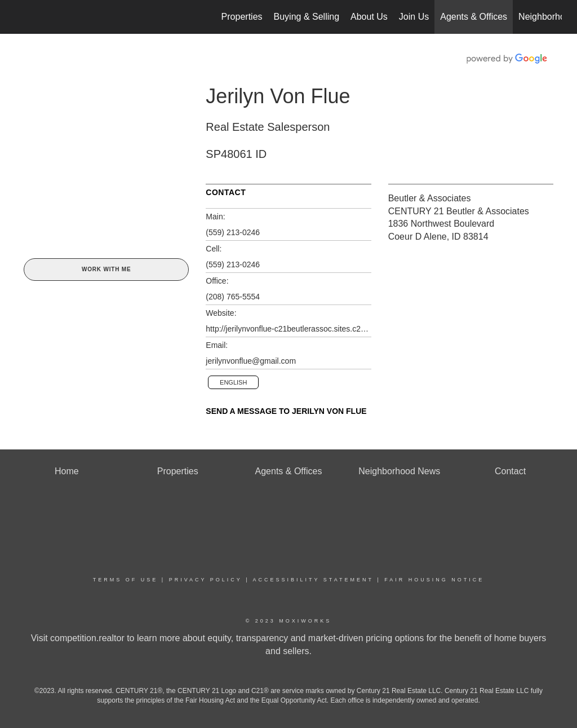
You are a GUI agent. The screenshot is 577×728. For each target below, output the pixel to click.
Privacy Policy (206, 580)
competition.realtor (87, 638)
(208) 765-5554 (233, 297)
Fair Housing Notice (434, 580)
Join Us (414, 17)
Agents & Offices (474, 17)
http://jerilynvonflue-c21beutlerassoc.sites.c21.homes (288, 329)
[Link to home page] (21, 17)
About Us (369, 17)
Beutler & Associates (430, 198)
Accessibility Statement (313, 580)
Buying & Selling (307, 17)
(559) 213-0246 (233, 232)
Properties (242, 17)
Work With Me (106, 269)
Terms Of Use (126, 580)
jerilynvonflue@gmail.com (251, 361)
